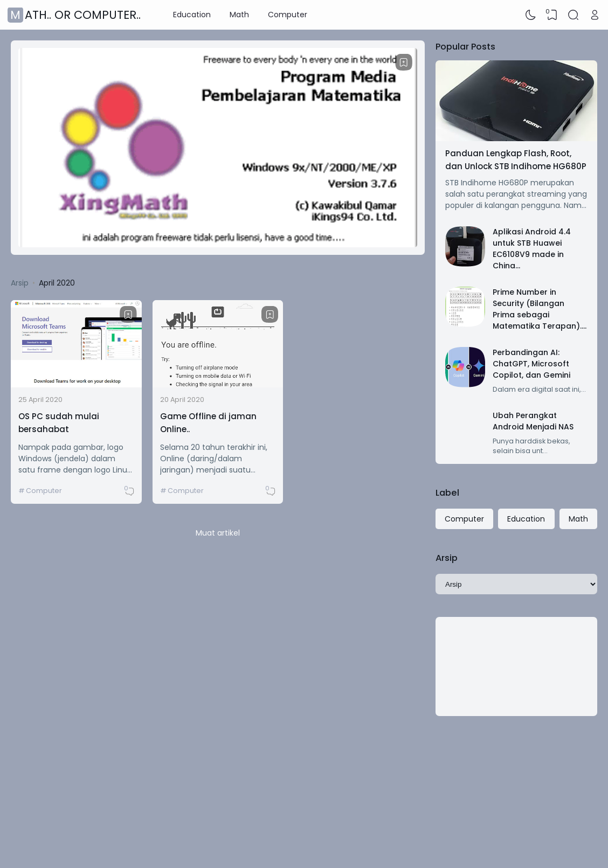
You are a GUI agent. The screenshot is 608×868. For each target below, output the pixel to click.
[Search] (574, 15)
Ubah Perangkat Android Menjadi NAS (533, 421)
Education (192, 15)
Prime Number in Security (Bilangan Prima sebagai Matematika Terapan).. (538, 309)
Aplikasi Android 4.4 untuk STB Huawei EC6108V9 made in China (532, 249)
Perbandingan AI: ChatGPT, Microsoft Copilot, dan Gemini (531, 364)
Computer (288, 15)
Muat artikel (218, 533)
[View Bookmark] (552, 15)
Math (239, 15)
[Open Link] (595, 15)
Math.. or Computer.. (75, 15)
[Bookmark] (404, 63)
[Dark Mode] (531, 15)
